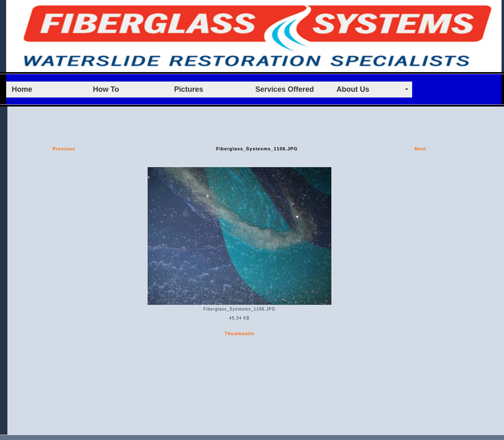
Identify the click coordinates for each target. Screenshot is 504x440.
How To (106, 89)
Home (22, 89)
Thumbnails (239, 333)
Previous (64, 149)
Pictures (189, 89)
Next (420, 149)
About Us (353, 89)
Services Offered (285, 89)
